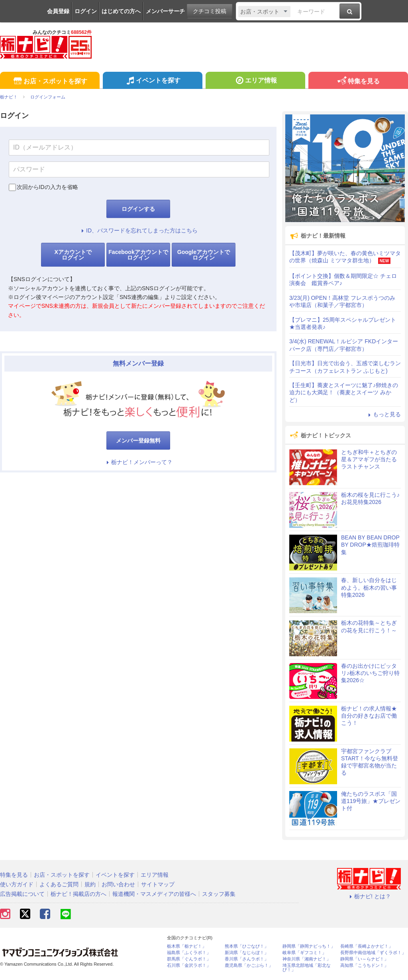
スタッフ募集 (219, 894)
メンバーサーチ (165, 11)
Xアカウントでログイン (73, 255)
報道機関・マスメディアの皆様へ (154, 894)
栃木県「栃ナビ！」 (187, 946)
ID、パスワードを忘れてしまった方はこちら (138, 230)
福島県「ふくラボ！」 (189, 953)
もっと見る (383, 414)
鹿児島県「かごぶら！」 (249, 965)
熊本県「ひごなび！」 (247, 946)
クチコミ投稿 (210, 11)
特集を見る (358, 82)
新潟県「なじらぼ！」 (247, 953)
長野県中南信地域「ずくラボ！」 (373, 953)
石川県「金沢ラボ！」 (189, 965)
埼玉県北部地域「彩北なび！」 (307, 968)
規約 (90, 884)
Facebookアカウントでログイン (138, 255)
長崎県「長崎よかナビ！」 (367, 946)
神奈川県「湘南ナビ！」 (307, 959)
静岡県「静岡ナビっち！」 (309, 946)
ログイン (86, 11)
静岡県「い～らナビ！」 (364, 959)
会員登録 (58, 11)
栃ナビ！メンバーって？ (138, 462)
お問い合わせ (118, 884)
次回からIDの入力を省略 (47, 187)
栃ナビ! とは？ (369, 896)
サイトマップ (158, 884)
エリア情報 (255, 81)
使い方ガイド (17, 884)
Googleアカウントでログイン (204, 255)
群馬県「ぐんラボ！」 (189, 959)
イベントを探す (152, 81)
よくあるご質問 (59, 884)
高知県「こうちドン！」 (364, 965)
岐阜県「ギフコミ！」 (304, 953)
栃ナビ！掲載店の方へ (78, 894)
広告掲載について (22, 894)
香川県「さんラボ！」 (247, 959)
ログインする (138, 209)
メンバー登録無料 (138, 441)
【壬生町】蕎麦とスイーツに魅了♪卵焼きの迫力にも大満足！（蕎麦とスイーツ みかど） (344, 392)
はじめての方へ (121, 11)
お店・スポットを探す (50, 82)
